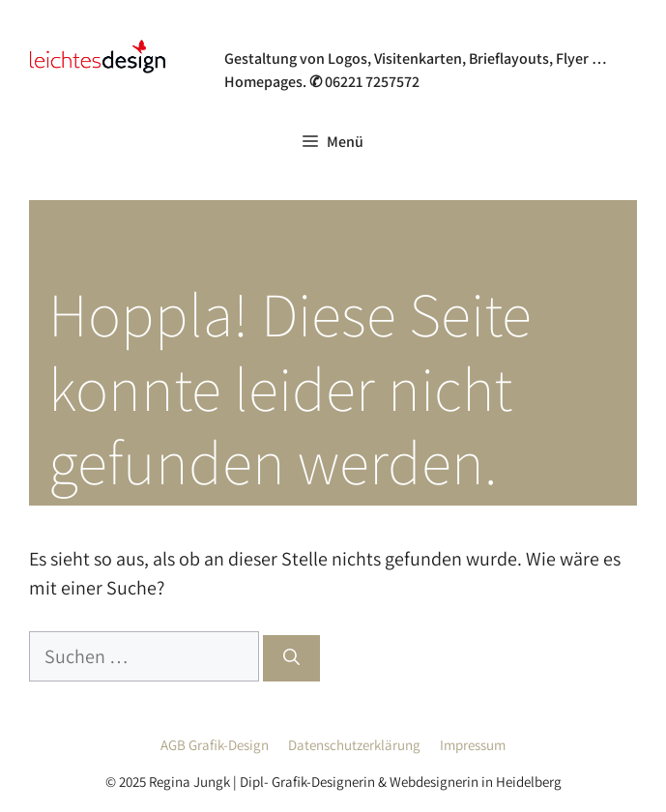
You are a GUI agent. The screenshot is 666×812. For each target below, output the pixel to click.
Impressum (473, 745)
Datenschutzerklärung (354, 745)
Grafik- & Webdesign (322, 33)
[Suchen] (291, 658)
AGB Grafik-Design (215, 745)
